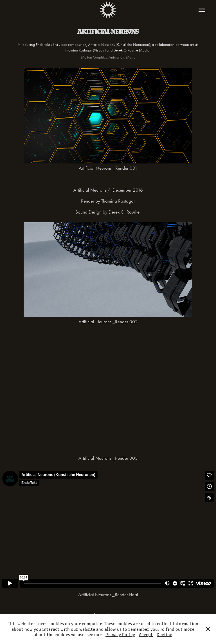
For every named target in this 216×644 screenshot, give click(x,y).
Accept (146, 634)
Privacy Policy (120, 634)
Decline (164, 634)
